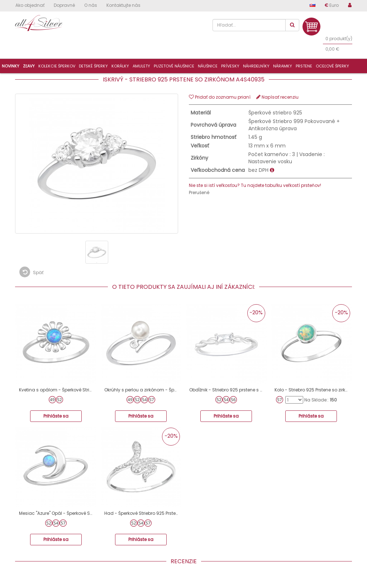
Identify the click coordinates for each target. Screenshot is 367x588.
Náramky (283, 66)
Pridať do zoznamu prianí (220, 97)
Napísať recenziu (277, 97)
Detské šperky (93, 66)
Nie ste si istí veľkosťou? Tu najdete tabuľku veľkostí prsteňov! (255, 185)
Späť (31, 272)
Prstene (304, 66)
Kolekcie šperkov (57, 66)
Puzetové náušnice (174, 66)
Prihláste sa (56, 416)
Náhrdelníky (256, 66)
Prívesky (230, 66)
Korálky (120, 66)
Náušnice (208, 66)
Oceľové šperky (332, 66)
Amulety (141, 66)
